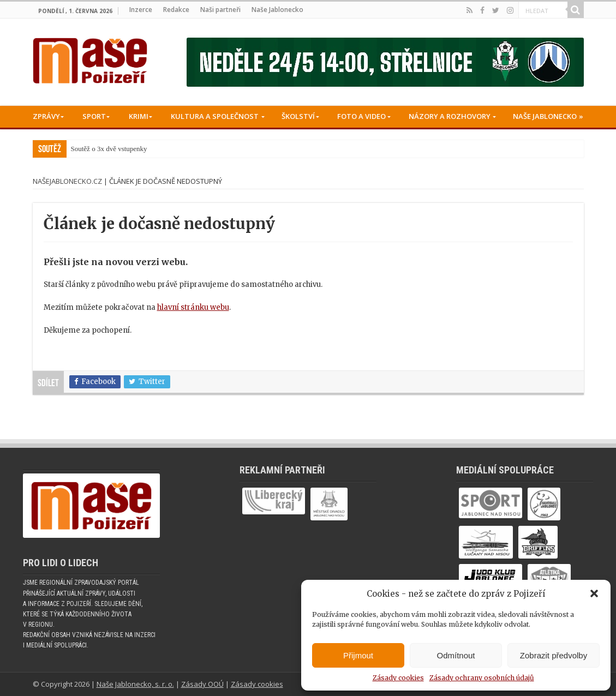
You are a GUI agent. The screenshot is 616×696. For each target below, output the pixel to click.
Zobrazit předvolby (554, 655)
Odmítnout (456, 655)
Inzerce (141, 10)
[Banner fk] (385, 62)
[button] (594, 593)
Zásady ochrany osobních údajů (482, 678)
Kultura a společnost (215, 116)
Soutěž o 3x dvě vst (99, 149)
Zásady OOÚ (202, 684)
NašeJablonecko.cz (67, 181)
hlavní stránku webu (193, 307)
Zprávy (46, 116)
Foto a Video (361, 116)
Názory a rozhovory (450, 116)
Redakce (176, 10)
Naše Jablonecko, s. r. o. (135, 684)
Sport (94, 116)
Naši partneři (220, 10)
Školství (298, 116)
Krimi (139, 116)
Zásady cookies (398, 678)
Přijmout (358, 655)
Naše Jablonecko (277, 10)
